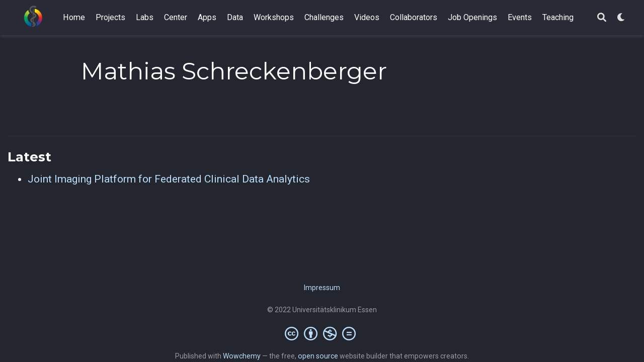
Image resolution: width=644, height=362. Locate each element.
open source (318, 356)
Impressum (322, 288)
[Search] (602, 18)
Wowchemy (242, 356)
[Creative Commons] (322, 333)
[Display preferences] (621, 18)
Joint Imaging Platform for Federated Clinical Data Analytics (169, 179)
